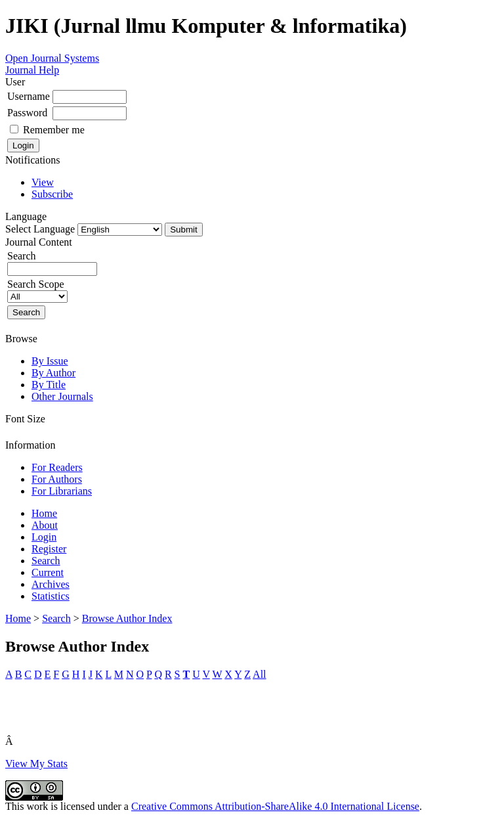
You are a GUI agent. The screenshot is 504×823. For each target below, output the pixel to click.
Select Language (40, 229)
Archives (51, 584)
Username (29, 96)
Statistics (51, 596)
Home (44, 513)
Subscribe (52, 194)
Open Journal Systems (52, 58)
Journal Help (32, 70)
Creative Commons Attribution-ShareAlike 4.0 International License (275, 806)
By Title (49, 385)
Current (48, 572)
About (45, 525)
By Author (53, 373)
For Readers (57, 467)
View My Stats (36, 764)
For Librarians (62, 491)
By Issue (50, 361)
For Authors (57, 479)
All (259, 674)
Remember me (54, 130)
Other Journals (62, 396)
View (43, 182)
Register (49, 549)
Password (27, 113)
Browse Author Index (127, 618)
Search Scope (37, 290)
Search (46, 561)
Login (44, 537)
